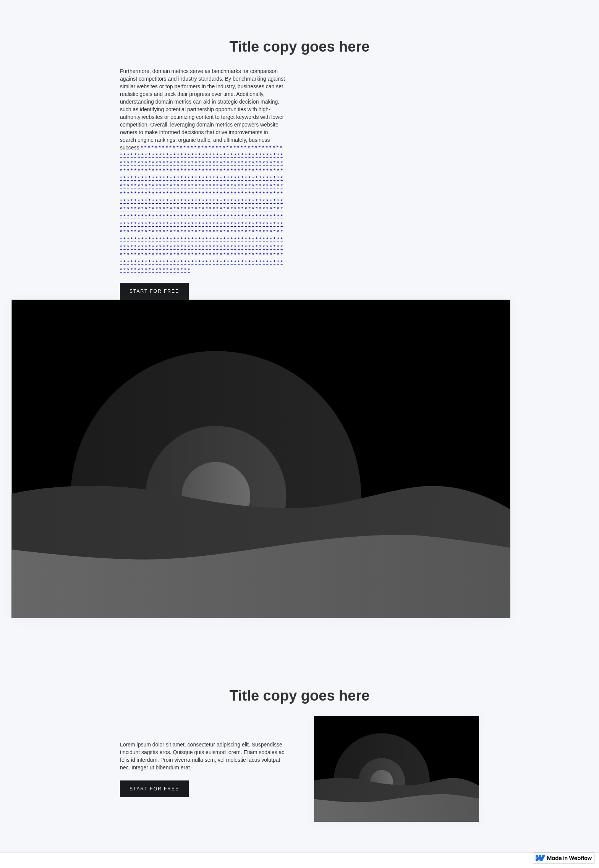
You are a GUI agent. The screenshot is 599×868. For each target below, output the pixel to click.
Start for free (154, 291)
